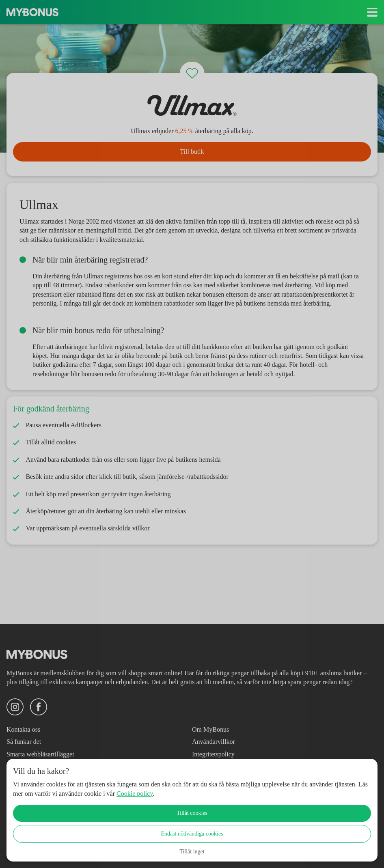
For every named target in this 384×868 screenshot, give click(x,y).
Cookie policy (183, 794)
